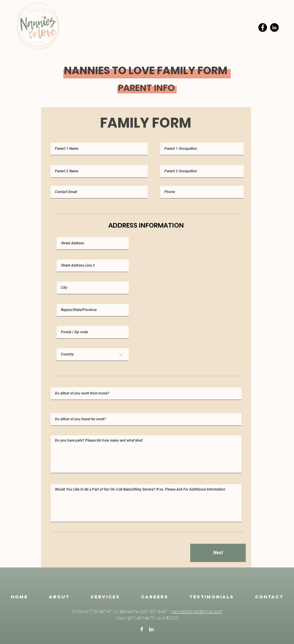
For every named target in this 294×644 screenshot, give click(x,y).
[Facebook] (263, 27)
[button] (105, 597)
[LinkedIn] (274, 27)
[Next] (218, 553)
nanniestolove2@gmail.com (197, 612)
